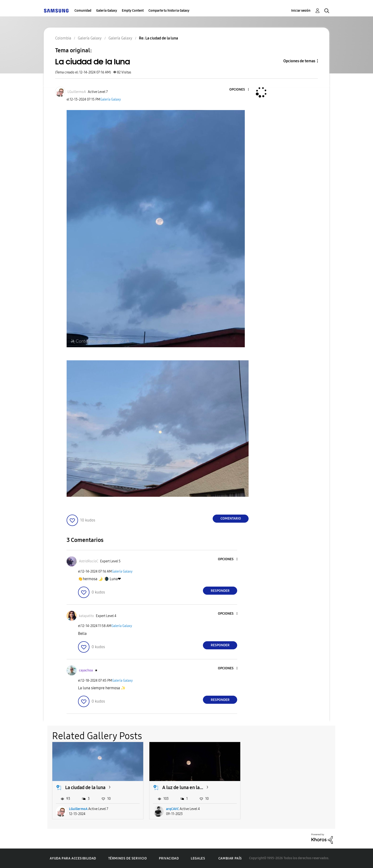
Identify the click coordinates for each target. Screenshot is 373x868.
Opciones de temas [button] (299, 61)
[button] (240, 90)
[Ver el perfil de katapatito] (86, 616)
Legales (198, 858)
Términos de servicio (128, 858)
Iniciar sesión (301, 11)
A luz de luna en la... (183, 787)
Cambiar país (230, 858)
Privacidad (169, 858)
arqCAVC (172, 809)
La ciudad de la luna (85, 787)
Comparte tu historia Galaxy (169, 11)
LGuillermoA (78, 809)
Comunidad (83, 11)
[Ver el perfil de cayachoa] (86, 670)
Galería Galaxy (107, 11)
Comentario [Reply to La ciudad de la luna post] (231, 518)
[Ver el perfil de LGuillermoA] (77, 92)
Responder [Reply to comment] (220, 591)
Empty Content (133, 11)
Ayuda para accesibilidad (73, 858)
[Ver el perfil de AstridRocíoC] (89, 561)
